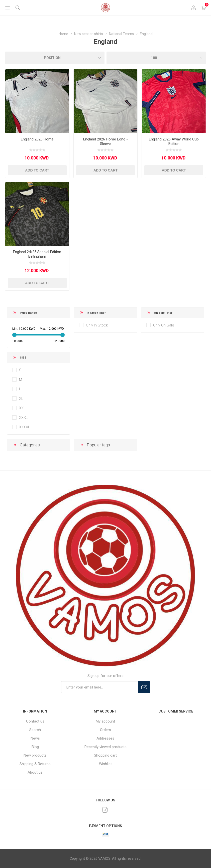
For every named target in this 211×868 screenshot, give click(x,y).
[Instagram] (105, 810)
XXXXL (25, 427)
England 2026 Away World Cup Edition (174, 141)
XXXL (23, 418)
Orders (105, 730)
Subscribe (144, 687)
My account (105, 721)
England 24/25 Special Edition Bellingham (37, 254)
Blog (35, 747)
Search (35, 730)
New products (35, 755)
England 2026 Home (37, 139)
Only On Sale (164, 325)
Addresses (105, 738)
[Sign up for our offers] (100, 687)
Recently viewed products (105, 747)
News (35, 738)
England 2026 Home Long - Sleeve (105, 141)
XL (21, 399)
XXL (22, 408)
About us (35, 772)
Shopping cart (105, 755)
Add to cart (37, 170)
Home (63, 34)
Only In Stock (97, 325)
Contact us (35, 721)
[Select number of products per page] (156, 58)
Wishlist (105, 764)
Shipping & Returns (35, 764)
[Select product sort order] (55, 58)
